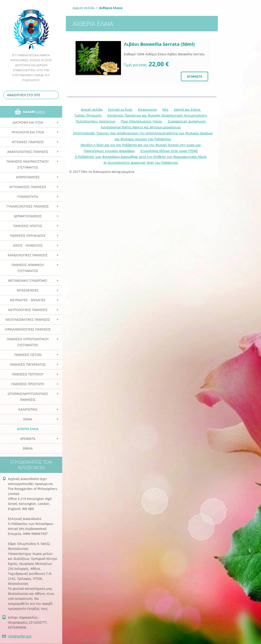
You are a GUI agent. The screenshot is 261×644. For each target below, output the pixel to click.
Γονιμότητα (28, 197)
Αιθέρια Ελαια (28, 429)
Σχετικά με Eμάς (120, 109)
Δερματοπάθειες (28, 216)
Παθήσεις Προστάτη (28, 384)
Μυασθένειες (28, 290)
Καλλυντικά (28, 409)
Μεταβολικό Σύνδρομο (28, 280)
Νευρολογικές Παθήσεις (28, 310)
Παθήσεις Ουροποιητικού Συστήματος (28, 342)
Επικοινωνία (147, 109)
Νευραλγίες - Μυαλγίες (28, 300)
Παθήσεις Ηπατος (28, 226)
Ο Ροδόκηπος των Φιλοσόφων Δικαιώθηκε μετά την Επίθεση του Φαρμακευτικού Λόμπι (141, 157)
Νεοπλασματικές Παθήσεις (28, 320)
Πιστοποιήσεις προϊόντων (96, 121)
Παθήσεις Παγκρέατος (28, 364)
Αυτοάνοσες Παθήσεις (28, 187)
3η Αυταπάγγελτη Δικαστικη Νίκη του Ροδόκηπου (141, 163)
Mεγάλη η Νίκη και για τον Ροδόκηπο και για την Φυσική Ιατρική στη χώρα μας (141, 145)
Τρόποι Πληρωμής (88, 115)
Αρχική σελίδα (84, 8)
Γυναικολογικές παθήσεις (28, 206)
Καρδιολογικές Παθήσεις (28, 255)
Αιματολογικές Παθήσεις (28, 152)
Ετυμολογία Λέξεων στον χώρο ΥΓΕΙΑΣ (169, 151)
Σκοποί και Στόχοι (187, 109)
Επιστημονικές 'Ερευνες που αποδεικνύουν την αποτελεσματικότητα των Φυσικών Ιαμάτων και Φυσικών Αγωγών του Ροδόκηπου (143, 136)
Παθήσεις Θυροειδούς (28, 236)
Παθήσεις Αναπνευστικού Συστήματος (28, 164)
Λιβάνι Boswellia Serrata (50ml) (159, 44)
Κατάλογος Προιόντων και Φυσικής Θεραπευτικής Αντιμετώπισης (157, 115)
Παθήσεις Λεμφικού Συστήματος (28, 268)
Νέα (165, 109)
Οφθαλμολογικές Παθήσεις (28, 329)
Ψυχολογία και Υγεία (28, 132)
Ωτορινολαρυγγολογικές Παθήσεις (28, 397)
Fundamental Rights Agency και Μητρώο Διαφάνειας (141, 127)
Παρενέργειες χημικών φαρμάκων (109, 151)
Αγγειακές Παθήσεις (28, 142)
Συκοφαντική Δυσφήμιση (187, 121)
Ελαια (28, 419)
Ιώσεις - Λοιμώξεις (28, 245)
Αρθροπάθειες (28, 177)
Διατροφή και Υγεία (28, 122)
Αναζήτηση (54, 95)
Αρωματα (28, 439)
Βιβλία (28, 448)
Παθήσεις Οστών (28, 355)
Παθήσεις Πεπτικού (28, 374)
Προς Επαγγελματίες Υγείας (142, 121)
